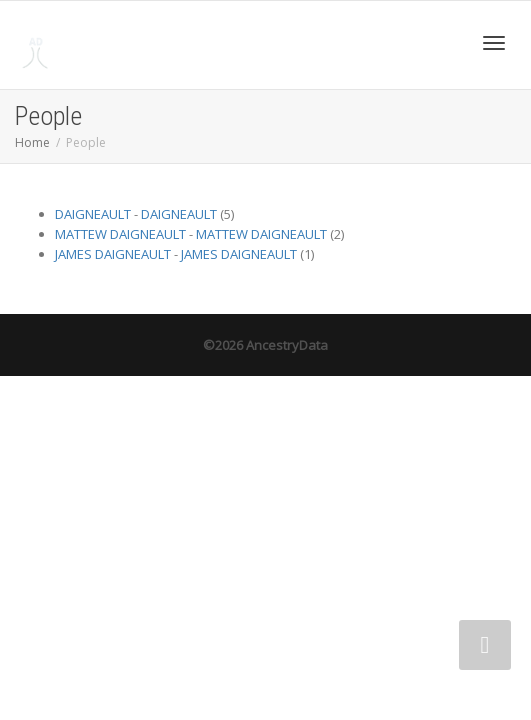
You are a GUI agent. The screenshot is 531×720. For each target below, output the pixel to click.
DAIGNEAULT (93, 214)
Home (32, 142)
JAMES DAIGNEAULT (113, 254)
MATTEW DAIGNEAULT (120, 234)
